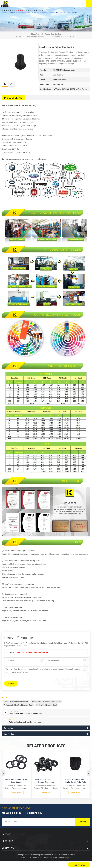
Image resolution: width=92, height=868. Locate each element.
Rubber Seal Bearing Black (47, 705)
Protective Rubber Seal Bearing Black (18, 705)
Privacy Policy (39, 858)
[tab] (13, 98)
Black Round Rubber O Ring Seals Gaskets (17, 781)
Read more (17, 792)
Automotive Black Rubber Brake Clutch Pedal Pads (76, 781)
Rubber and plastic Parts (35, 37)
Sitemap (24, 858)
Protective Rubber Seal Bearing (16, 701)
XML (30, 858)
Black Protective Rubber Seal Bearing (33, 652)
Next (88, 773)
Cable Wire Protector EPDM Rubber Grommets (46, 781)
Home (19, 37)
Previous (4, 773)
